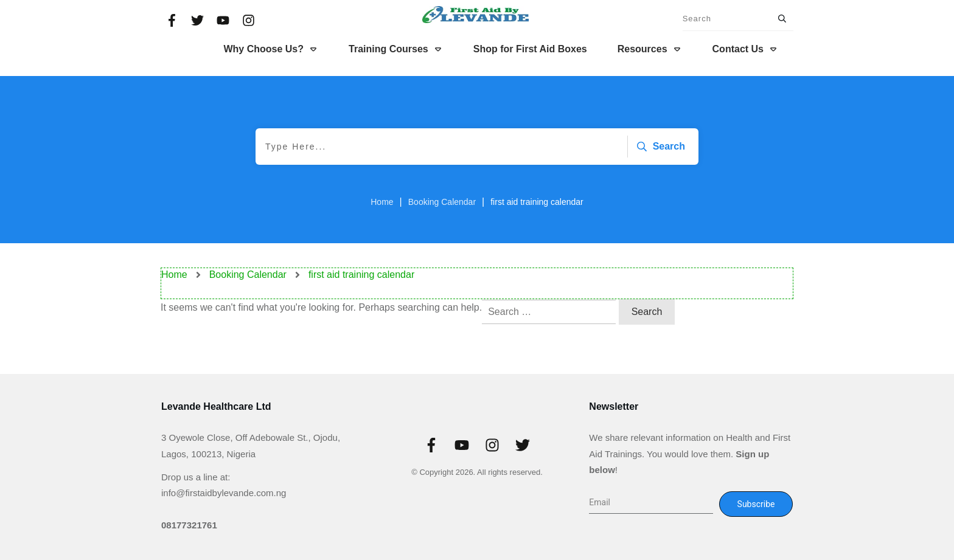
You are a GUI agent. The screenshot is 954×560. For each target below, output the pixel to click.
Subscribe (756, 504)
